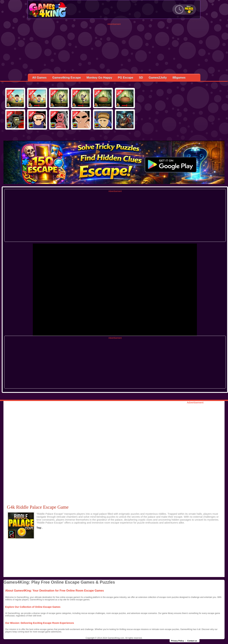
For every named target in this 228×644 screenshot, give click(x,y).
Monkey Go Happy (99, 78)
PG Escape (125, 78)
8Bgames (179, 78)
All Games (39, 78)
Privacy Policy (177, 641)
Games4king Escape (67, 78)
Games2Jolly (158, 78)
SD (141, 78)
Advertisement (114, 24)
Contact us (192, 641)
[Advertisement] (114, 50)
